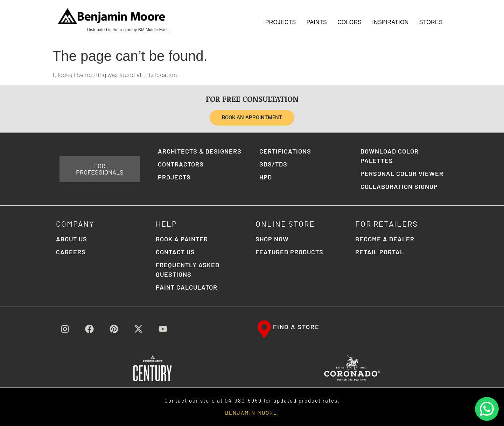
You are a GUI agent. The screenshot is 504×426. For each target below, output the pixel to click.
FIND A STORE (296, 327)
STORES (431, 22)
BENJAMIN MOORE (251, 413)
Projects (281, 22)
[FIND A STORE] (264, 329)
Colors (349, 22)
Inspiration (390, 22)
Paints (317, 22)
